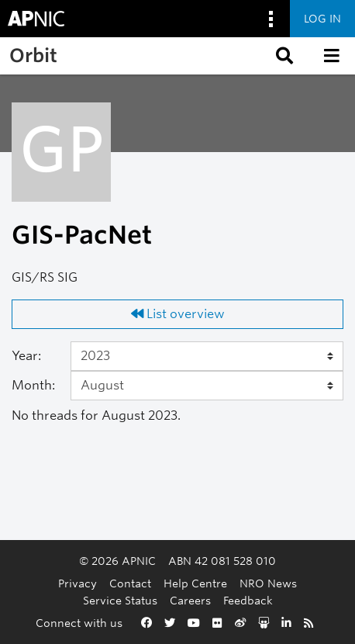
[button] (283, 56)
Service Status (120, 600)
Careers (190, 600)
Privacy (78, 583)
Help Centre (195, 583)
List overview (178, 314)
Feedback (248, 600)
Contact (130, 583)
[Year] (207, 356)
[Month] (207, 386)
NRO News (268, 583)
